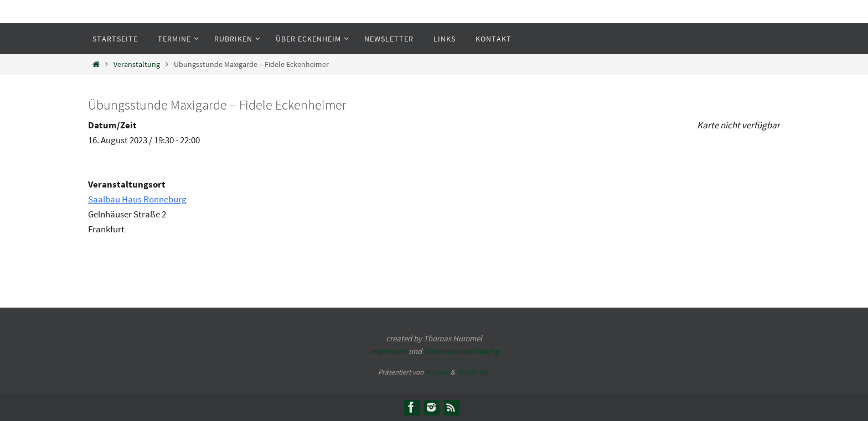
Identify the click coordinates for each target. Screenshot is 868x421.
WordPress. (473, 372)
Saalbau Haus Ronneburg (137, 199)
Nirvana (437, 372)
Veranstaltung (137, 64)
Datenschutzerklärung (461, 351)
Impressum (388, 351)
